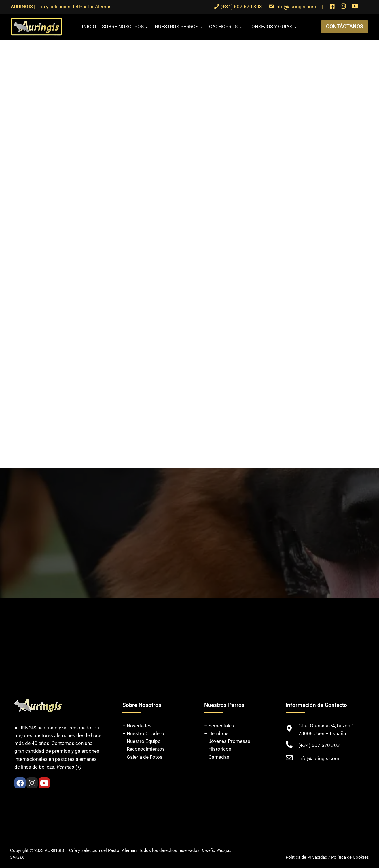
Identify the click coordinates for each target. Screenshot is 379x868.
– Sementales (219, 726)
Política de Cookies (350, 857)
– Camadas (217, 757)
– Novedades (137, 726)
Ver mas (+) (69, 767)
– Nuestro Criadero (143, 733)
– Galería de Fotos (142, 757)
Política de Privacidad (306, 857)
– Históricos (218, 749)
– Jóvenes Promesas (227, 741)
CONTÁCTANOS (345, 26)
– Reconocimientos (144, 749)
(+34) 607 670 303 (319, 745)
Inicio (89, 27)
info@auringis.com (319, 758)
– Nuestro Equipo (142, 741)
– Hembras (216, 733)
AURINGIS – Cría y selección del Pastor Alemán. (91, 850)
